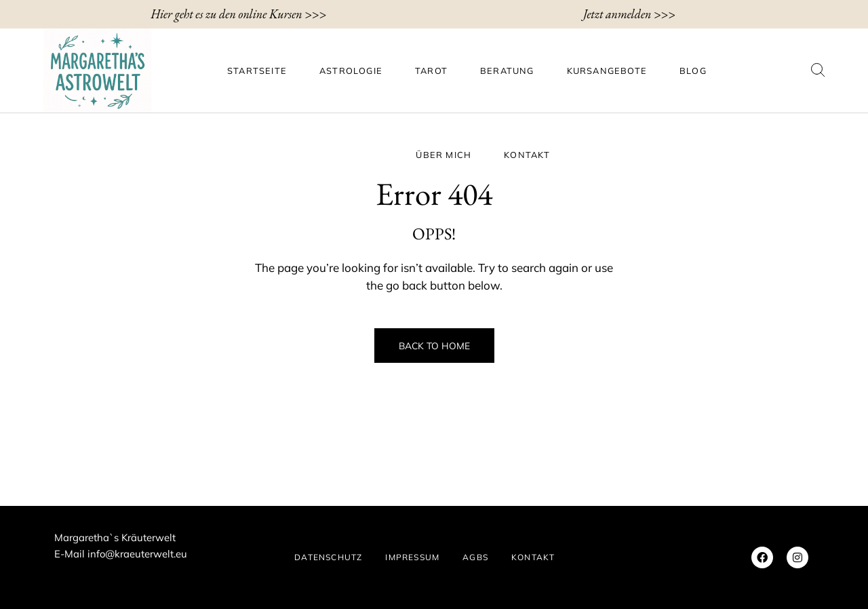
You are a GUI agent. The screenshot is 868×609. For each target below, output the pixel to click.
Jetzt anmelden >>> (629, 14)
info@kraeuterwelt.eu (137, 554)
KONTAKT (527, 155)
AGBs (475, 557)
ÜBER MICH (443, 155)
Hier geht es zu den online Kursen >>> (238, 14)
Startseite (257, 71)
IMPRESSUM (412, 557)
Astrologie (351, 71)
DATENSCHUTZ (328, 557)
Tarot (431, 71)
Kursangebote (607, 71)
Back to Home (434, 346)
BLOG (693, 71)
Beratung (507, 71)
